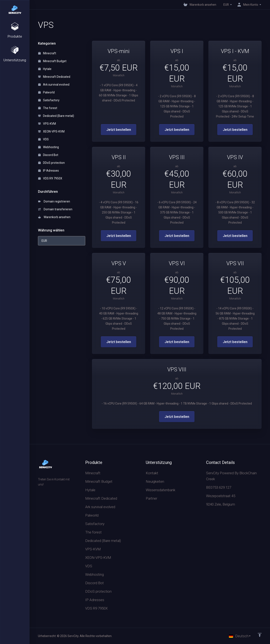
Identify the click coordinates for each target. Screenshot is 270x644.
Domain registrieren (54, 201)
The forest (48, 108)
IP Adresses (49, 171)
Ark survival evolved (54, 85)
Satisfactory (49, 100)
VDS (43, 139)
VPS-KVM (47, 124)
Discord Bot (48, 155)
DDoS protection (51, 163)
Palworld (46, 92)
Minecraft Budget (52, 61)
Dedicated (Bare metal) (56, 116)
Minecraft (47, 53)
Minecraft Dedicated (54, 77)
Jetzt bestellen (119, 130)
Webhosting (49, 147)
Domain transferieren (55, 209)
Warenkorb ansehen (54, 217)
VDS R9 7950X (50, 178)
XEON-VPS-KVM (51, 131)
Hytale (45, 69)
